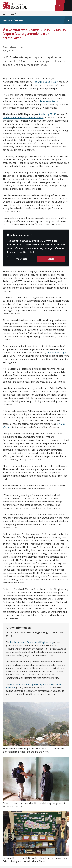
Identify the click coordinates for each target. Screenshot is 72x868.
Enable (51, 259)
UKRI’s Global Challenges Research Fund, (23, 117)
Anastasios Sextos (49, 101)
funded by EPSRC (48, 114)
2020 (13, 14)
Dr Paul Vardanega (56, 353)
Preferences (21, 259)
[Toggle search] (60, 6)
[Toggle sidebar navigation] (68, 20)
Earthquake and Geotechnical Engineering (31, 642)
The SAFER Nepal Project (46, 82)
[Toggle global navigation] (68, 6)
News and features (13, 20)
